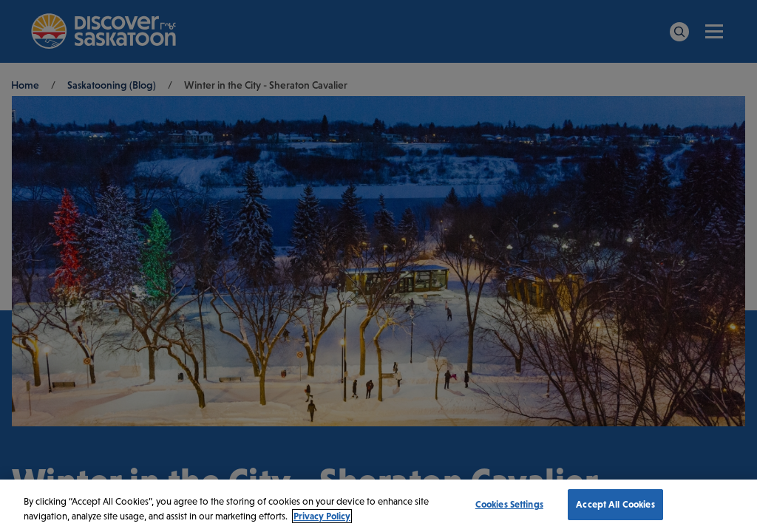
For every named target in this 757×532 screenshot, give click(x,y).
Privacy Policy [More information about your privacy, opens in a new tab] (322, 516)
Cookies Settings (509, 504)
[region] (378, 506)
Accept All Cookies (615, 504)
